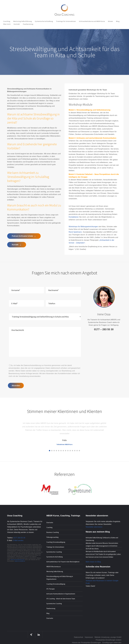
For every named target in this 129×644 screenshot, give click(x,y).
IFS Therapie (51, 589)
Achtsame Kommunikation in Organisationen (61, 594)
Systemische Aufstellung (55, 557)
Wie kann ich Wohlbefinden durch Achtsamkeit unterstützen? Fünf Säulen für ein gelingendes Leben (103, 553)
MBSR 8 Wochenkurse (54, 567)
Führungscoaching (52, 537)
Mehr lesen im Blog (93, 562)
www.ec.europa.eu (20, 561)
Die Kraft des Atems (92, 549)
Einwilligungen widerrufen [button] (112, 643)
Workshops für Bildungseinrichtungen (83, 227)
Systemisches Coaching (54, 552)
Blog (48, 613)
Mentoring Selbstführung (55, 571)
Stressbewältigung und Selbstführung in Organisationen (60, 578)
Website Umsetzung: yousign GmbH (108, 637)
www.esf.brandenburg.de (18, 560)
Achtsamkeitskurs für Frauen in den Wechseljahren (63, 562)
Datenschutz (79, 637)
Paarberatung (51, 608)
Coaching (49, 527)
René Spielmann (75, 232)
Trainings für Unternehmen (55, 547)
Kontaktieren (74, 217)
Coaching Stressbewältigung (56, 542)
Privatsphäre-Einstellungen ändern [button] (109, 640)
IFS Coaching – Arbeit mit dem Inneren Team (61, 599)
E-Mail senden (18, 540)
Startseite (50, 523)
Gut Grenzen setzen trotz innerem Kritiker (99, 557)
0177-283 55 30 (19, 538)
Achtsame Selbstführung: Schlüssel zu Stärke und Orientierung (102, 539)
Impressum (89, 637)
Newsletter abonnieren (94, 527)
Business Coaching (53, 532)
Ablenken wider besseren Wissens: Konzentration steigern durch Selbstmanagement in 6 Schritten (102, 544)
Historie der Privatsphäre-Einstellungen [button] (86, 643)
